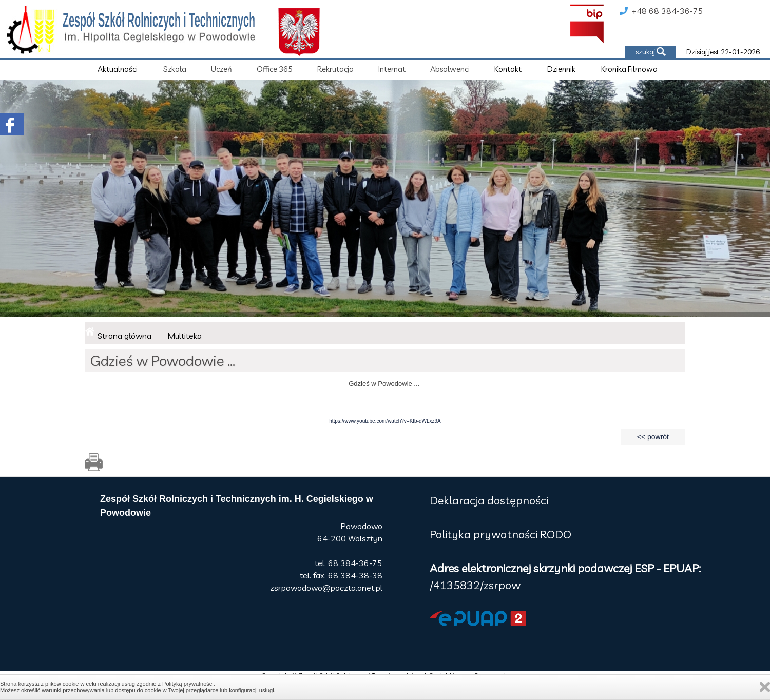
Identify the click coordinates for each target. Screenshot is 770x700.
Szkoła (175, 69)
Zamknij (765, 687)
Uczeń (222, 69)
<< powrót (653, 437)
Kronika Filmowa (629, 69)
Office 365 (275, 69)
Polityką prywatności (188, 684)
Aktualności (118, 69)
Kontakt (508, 69)
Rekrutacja (335, 69)
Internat (392, 69)
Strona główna (124, 336)
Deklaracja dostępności (489, 500)
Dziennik (561, 69)
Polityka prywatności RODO (500, 534)
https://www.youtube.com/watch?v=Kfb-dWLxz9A (385, 421)
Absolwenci (450, 69)
